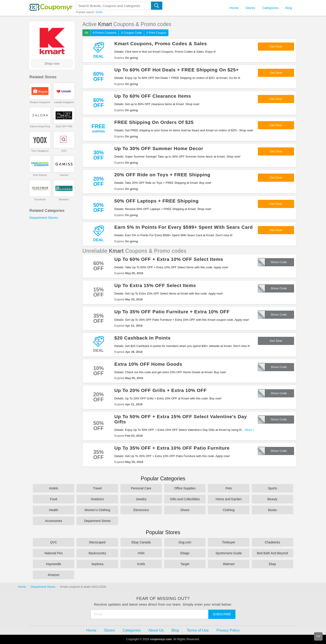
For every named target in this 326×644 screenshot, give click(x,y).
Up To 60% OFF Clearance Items (153, 96)
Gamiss (64, 175)
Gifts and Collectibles (185, 499)
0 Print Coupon (156, 33)
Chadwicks (272, 542)
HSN (141, 553)
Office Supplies (185, 488)
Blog (289, 8)
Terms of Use (198, 630)
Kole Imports (40, 175)
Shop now (52, 63)
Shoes (185, 510)
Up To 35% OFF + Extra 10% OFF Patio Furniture (172, 448)
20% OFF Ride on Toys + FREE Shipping (162, 175)
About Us (156, 630)
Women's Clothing (97, 510)
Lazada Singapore (64, 102)
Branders (64, 199)
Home (22, 587)
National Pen (54, 553)
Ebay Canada (141, 542)
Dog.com (185, 542)
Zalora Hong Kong (40, 126)
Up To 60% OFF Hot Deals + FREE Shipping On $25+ (177, 70)
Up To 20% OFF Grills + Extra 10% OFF (161, 390)
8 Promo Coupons (104, 33)
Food (54, 499)
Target (185, 564)
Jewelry (141, 499)
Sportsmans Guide (229, 553)
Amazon (54, 575)
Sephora (97, 564)
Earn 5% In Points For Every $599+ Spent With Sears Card (184, 227)
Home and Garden (229, 499)
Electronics (141, 510)
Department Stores (44, 218)
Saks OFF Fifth (64, 126)
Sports (272, 488)
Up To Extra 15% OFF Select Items (155, 285)
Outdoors (97, 499)
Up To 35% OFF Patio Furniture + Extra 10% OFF (172, 312)
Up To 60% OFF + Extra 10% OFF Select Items (169, 259)
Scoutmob (40, 199)
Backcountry (97, 553)
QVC (64, 151)
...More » (249, 430)
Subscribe (222, 614)
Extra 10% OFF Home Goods (148, 364)
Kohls (99, 12)
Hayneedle (54, 564)
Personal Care (141, 488)
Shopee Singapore (40, 102)
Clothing (229, 510)
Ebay (272, 564)
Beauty (273, 499)
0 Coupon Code (131, 33)
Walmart (229, 564)
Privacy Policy (228, 630)
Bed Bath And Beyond (272, 553)
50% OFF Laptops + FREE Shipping (156, 201)
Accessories (54, 521)
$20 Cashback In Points (142, 338)
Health (53, 510)
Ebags (185, 553)
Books (272, 510)
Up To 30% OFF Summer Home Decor (159, 148)
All (86, 33)
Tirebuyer (229, 542)
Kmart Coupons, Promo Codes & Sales (161, 44)
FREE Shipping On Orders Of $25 (154, 122)
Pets (229, 488)
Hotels (54, 488)
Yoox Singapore (40, 151)
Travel (97, 488)
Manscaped (97, 542)
